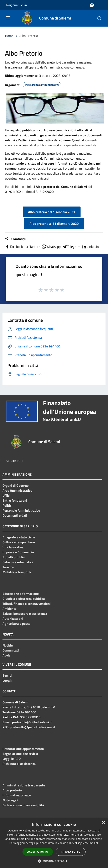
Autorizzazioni (13, 619)
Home (9, 36)
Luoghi (7, 680)
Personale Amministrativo (21, 510)
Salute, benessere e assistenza (25, 614)
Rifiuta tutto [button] (71, 852)
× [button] (103, 823)
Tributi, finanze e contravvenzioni (27, 604)
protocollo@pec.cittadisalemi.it (33, 727)
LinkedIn (90, 247)
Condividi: (16, 239)
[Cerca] (99, 18)
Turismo (8, 567)
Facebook (14, 247)
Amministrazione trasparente (24, 785)
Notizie (8, 645)
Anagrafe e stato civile (19, 537)
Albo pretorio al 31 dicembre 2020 (54, 224)
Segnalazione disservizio (20, 754)
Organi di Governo (16, 485)
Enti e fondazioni (15, 500)
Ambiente (9, 609)
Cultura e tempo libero (19, 542)
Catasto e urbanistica (18, 562)
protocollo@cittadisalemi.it (32, 722)
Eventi (7, 675)
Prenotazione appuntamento (23, 749)
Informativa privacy (17, 795)
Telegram (71, 247)
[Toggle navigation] (8, 18)
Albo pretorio (12, 790)
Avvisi (7, 655)
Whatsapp (51, 247)
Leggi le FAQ (12, 759)
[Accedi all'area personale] (92, 5)
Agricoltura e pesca (16, 623)
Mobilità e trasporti (17, 572)
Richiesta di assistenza (19, 764)
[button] (54, 861)
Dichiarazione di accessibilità (23, 805)
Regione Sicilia (17, 5)
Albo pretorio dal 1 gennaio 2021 (52, 212)
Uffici (6, 495)
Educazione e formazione (21, 594)
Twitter (32, 247)
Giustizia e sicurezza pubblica (24, 599)
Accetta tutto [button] (38, 852)
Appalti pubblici (14, 557)
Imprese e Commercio (18, 552)
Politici (7, 505)
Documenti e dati (15, 515)
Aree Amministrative (17, 490)
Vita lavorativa (13, 547)
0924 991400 (26, 712)
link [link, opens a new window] (96, 843)
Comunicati (11, 650)
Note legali (10, 800)
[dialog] (54, 843)
